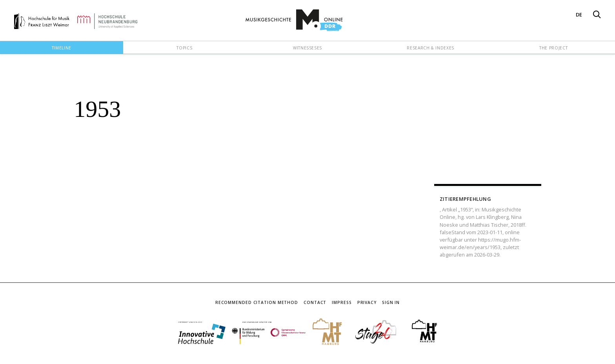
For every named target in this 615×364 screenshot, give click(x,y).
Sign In (391, 302)
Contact (315, 302)
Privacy (367, 302)
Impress (342, 302)
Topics (184, 48)
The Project (553, 48)
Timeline (62, 48)
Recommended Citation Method (257, 302)
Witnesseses (307, 48)
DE (579, 15)
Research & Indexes (430, 48)
